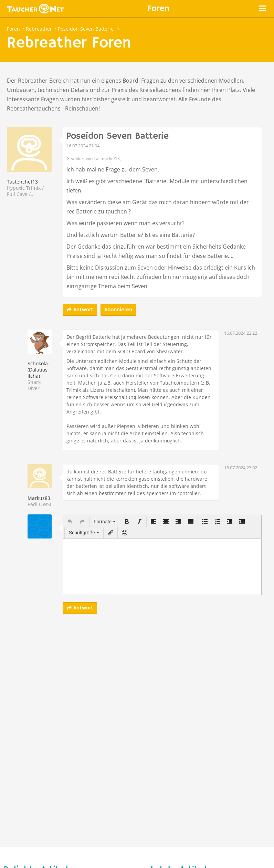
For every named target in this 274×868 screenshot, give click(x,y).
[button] (70, 522)
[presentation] (70, 522)
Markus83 (39, 498)
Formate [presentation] (105, 522)
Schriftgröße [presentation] (84, 533)
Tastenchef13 (22, 182)
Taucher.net (35, 9)
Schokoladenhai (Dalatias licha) (46, 370)
